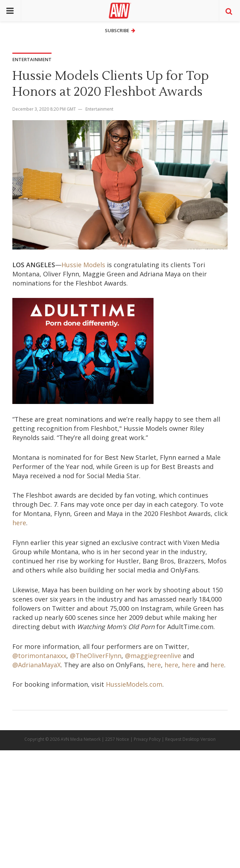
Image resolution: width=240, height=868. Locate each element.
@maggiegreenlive (153, 656)
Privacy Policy (147, 739)
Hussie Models (83, 265)
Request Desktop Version (190, 739)
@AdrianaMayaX (37, 665)
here (19, 523)
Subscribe (120, 30)
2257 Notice (117, 739)
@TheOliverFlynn (96, 656)
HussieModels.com (134, 684)
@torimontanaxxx (39, 656)
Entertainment (99, 109)
